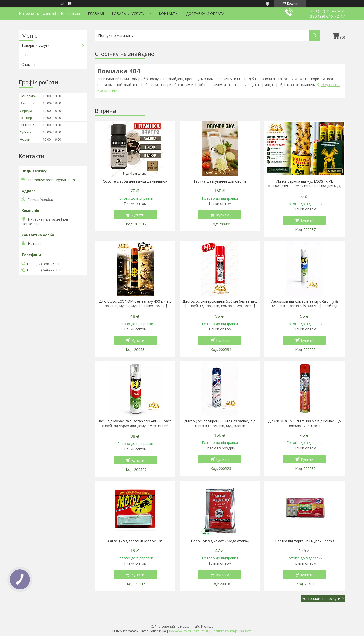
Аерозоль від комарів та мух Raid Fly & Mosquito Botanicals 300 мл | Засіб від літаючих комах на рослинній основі (305, 306)
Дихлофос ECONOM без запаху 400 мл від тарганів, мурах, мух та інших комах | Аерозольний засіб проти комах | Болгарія (135, 306)
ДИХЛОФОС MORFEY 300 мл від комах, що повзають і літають (305, 423)
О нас (26, 55)
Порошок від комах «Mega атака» (220, 541)
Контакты (169, 14)
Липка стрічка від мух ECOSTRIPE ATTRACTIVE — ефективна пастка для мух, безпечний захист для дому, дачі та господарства (305, 188)
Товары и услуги (128, 14)
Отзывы (28, 64)
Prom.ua (207, 627)
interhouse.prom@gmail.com (51, 180)
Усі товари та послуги (321, 598)
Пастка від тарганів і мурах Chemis (305, 541)
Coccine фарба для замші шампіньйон (135, 181)
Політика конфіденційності (231, 631)
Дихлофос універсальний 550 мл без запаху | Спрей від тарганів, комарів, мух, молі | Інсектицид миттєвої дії (220, 306)
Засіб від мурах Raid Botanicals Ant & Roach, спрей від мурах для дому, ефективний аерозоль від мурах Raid (135, 426)
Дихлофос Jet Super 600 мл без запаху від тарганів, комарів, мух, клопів (220, 423)
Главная (96, 14)
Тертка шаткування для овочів (220, 181)
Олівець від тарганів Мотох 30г (135, 541)
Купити (138, 215)
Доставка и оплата (205, 14)
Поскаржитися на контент (189, 631)
